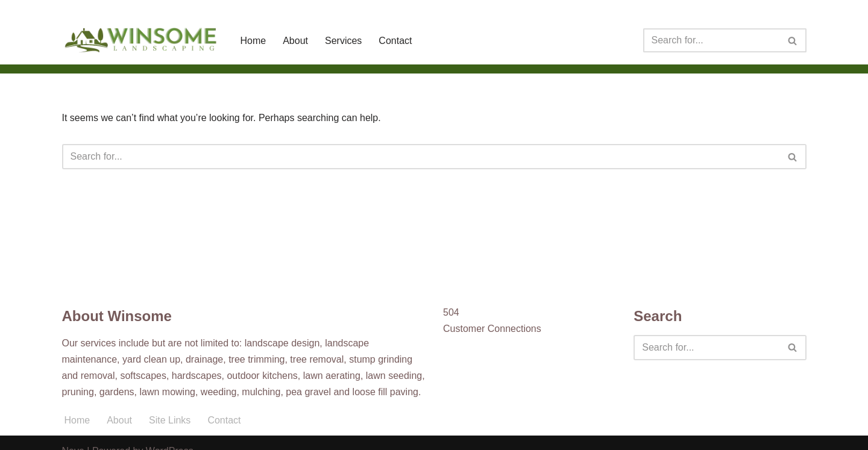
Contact (395, 41)
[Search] (711, 40)
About (295, 41)
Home (253, 41)
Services (343, 41)
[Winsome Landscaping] (141, 40)
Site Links (170, 420)
